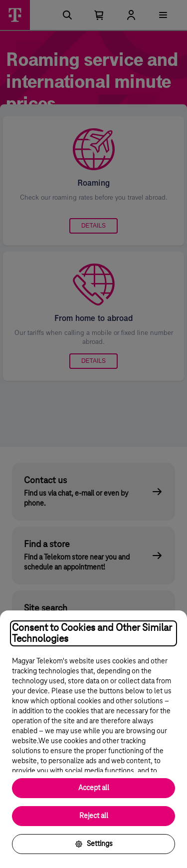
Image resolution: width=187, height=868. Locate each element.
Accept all (94, 788)
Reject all (94, 816)
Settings (94, 844)
